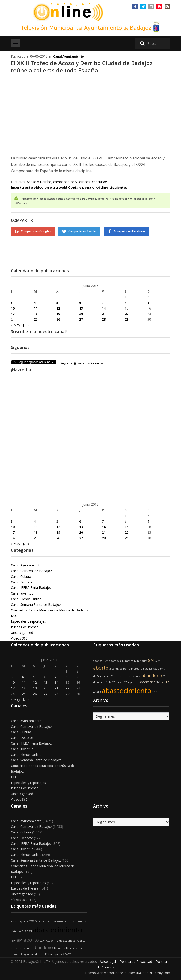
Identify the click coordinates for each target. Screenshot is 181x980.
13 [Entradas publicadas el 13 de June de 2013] (81, 308)
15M (106, 661)
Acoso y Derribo (39, 182)
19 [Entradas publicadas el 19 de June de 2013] (58, 313)
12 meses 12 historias (134, 661)
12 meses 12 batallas (140, 668)
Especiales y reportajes (28, 621)
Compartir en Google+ (36, 231)
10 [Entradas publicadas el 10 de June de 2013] (13, 308)
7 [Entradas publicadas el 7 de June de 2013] (103, 302)
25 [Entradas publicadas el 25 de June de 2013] (36, 319)
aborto (101, 667)
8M (151, 660)
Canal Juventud (22, 593)
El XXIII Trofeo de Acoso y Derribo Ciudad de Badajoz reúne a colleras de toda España (82, 67)
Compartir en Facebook (130, 231)
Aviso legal (108, 961)
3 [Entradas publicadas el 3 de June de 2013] (12, 302)
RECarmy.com (159, 972)
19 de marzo (45, 921)
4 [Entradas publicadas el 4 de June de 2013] (35, 302)
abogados (115, 661)
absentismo (147, 682)
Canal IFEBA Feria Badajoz (31, 587)
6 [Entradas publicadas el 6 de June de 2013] (80, 302)
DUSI (15, 615)
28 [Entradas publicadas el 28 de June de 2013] (104, 319)
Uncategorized (22, 632)
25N (109, 682)
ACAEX (97, 692)
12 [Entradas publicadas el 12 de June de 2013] (58, 308)
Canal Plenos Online (26, 599)
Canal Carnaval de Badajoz (31, 571)
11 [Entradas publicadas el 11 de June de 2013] (36, 308)
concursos (100, 182)
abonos (98, 661)
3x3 (159, 682)
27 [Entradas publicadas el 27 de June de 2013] (81, 319)
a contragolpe (118, 668)
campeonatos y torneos (72, 182)
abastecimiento (127, 690)
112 (155, 692)
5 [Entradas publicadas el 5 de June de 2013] (57, 302)
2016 (165, 681)
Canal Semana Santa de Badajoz (36, 604)
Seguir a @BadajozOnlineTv (82, 363)
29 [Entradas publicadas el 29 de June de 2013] (127, 319)
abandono (152, 675)
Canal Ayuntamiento (69, 57)
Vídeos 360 (19, 638)
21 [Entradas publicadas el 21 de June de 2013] (104, 313)
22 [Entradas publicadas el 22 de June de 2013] (127, 313)
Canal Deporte (22, 582)
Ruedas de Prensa (25, 627)
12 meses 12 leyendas (125, 682)
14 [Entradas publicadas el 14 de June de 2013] (104, 308)
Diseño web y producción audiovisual (113, 972)
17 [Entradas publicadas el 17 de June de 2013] (13, 313)
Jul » (26, 325)
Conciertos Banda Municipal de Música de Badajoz (50, 610)
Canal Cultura (21, 576)
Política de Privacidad (136, 961)
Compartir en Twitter (83, 231)
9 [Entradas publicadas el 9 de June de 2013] (148, 302)
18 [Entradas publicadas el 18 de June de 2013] (36, 313)
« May (15, 325)
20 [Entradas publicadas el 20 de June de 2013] (81, 313)
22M (157, 661)
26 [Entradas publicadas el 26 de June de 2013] (58, 319)
